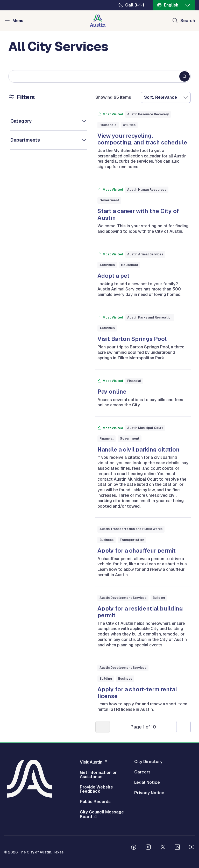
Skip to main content (21, 0)
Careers (142, 772)
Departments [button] (25, 140)
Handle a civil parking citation (138, 449)
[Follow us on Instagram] (148, 848)
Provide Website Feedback (96, 789)
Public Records (95, 802)
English (171, 5)
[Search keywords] (99, 77)
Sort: (149, 97)
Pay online (112, 392)
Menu (18, 21)
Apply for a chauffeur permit (137, 551)
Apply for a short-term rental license (137, 693)
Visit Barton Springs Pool (132, 339)
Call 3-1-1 (135, 5)
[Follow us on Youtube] (192, 848)
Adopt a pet (113, 276)
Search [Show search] (188, 21)
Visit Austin (91, 762)
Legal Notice (147, 783)
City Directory (148, 762)
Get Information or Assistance (98, 775)
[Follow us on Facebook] (134, 848)
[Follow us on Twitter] (163, 848)
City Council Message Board (102, 814)
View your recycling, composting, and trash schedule (142, 139)
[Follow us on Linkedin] (177, 848)
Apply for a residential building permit (140, 612)
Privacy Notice (149, 793)
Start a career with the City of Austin (138, 214)
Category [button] (21, 121)
